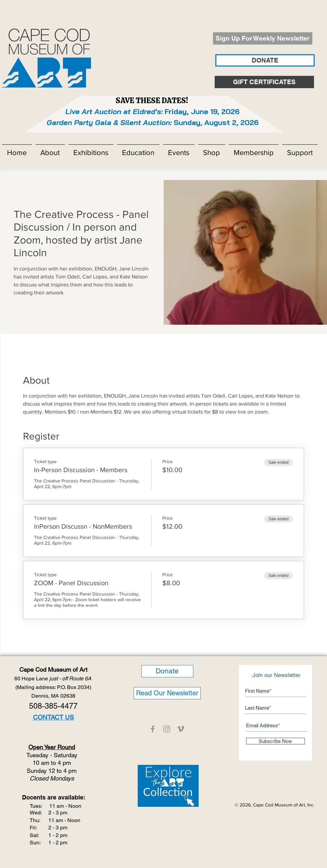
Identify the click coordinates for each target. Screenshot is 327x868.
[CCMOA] (153, 729)
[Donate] (167, 671)
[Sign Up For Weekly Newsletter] (263, 38)
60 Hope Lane (53, 679)
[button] (50, 150)
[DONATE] (265, 60)
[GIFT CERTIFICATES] (264, 82)
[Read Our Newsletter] (167, 693)
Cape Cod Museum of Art (53, 670)
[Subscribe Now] (275, 741)
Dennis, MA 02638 (53, 696)
